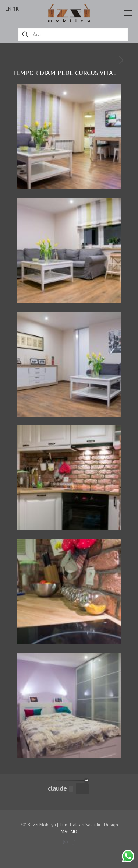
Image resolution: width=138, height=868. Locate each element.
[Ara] (73, 34)
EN (8, 9)
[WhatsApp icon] (65, 842)
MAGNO (69, 832)
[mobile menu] (128, 13)
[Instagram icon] (73, 842)
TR (16, 9)
